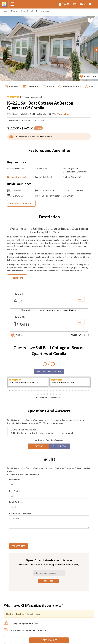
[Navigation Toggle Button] (12, 4)
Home (4, 11)
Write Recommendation (49, 372)
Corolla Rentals (27, 11)
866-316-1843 (68, 4)
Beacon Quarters (43, 11)
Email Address (16, 470)
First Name (15, 448)
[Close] (88, 136)
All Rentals (14, 11)
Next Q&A (39, 414)
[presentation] (29, 504)
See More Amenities (21, 203)
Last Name (14, 459)
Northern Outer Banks (17, 177)
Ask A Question (59, 414)
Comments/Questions (20, 481)
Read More (17, 278)
